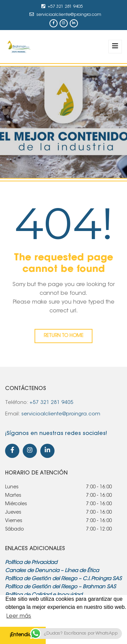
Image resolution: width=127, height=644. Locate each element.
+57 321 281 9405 (65, 7)
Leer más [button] (19, 616)
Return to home (63, 336)
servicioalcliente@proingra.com (69, 15)
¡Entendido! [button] (23, 635)
